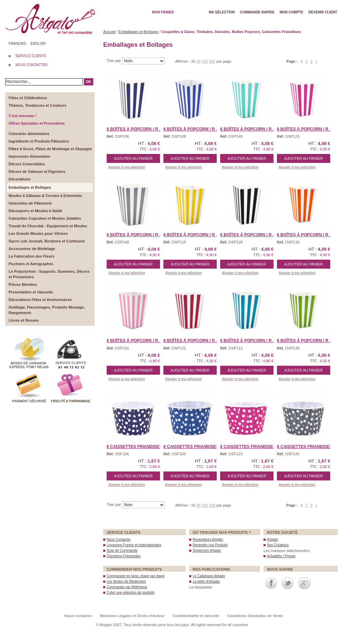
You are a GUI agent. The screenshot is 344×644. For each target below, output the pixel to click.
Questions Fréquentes (123, 556)
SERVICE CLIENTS (31, 56)
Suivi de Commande (122, 550)
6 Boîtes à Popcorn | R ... (135, 129)
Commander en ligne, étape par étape (136, 576)
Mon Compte (292, 12)
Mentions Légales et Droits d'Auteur (132, 616)
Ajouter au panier (133, 158)
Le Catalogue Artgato (209, 576)
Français (17, 44)
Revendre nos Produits (210, 545)
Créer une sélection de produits (131, 593)
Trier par (114, 61)
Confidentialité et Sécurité (196, 616)
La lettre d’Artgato (206, 581)
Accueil (109, 32)
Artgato (272, 539)
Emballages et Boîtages (139, 32)
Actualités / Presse (281, 556)
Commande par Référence (127, 587)
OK (89, 82)
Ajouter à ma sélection (127, 167)
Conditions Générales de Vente (255, 616)
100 (205, 61)
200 (212, 61)
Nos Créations (278, 545)
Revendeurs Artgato (208, 539)
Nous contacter (78, 616)
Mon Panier (163, 12)
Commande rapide (257, 12)
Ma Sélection (222, 12)
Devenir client (323, 12)
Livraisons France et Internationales (134, 545)
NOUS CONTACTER (31, 65)
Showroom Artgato (207, 550)
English (38, 44)
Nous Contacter (119, 539)
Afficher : (183, 61)
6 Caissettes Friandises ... (137, 447)
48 (198, 61)
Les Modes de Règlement (126, 581)
